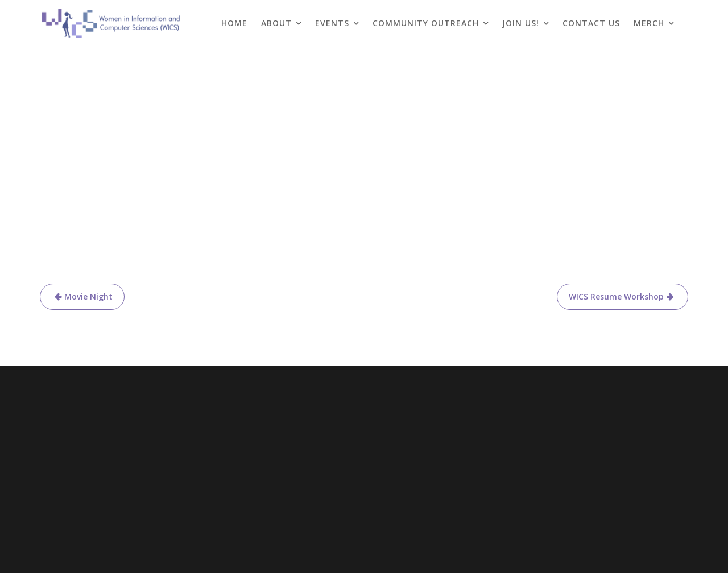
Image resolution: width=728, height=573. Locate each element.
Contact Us (591, 23)
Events (332, 23)
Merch (649, 23)
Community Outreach (426, 23)
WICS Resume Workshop (616, 296)
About (276, 23)
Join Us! (521, 23)
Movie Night (88, 296)
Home (234, 23)
